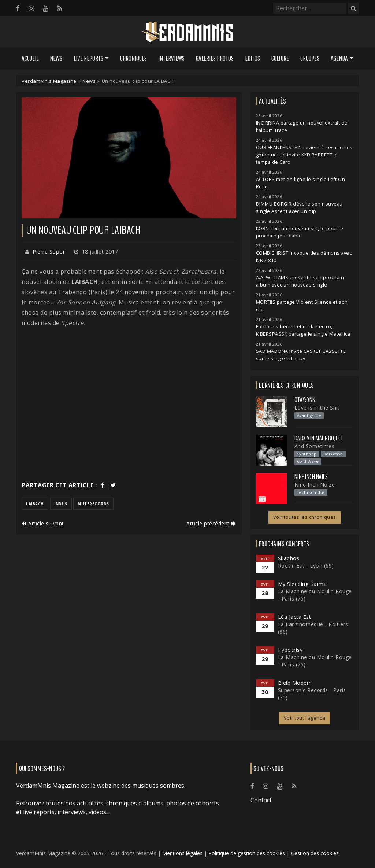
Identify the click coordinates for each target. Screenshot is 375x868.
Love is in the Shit (317, 408)
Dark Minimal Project (319, 438)
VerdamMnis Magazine (49, 81)
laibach (35, 504)
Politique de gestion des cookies (247, 853)
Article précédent (211, 523)
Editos (253, 58)
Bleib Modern (295, 683)
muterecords (93, 504)
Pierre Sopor (49, 252)
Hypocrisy (290, 650)
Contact (261, 800)
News (56, 58)
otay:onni (306, 400)
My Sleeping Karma (302, 584)
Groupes (310, 58)
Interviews (171, 58)
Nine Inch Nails (311, 477)
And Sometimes (315, 446)
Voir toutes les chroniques (305, 517)
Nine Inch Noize (315, 485)
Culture (280, 58)
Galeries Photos (215, 58)
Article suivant (43, 523)
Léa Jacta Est (295, 617)
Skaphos (289, 558)
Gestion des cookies (315, 853)
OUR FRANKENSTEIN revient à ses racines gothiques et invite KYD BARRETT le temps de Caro (304, 155)
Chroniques (133, 58)
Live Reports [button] (88, 58)
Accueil (30, 58)
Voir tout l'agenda (305, 718)
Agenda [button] (339, 58)
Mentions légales (182, 853)
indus (61, 504)
